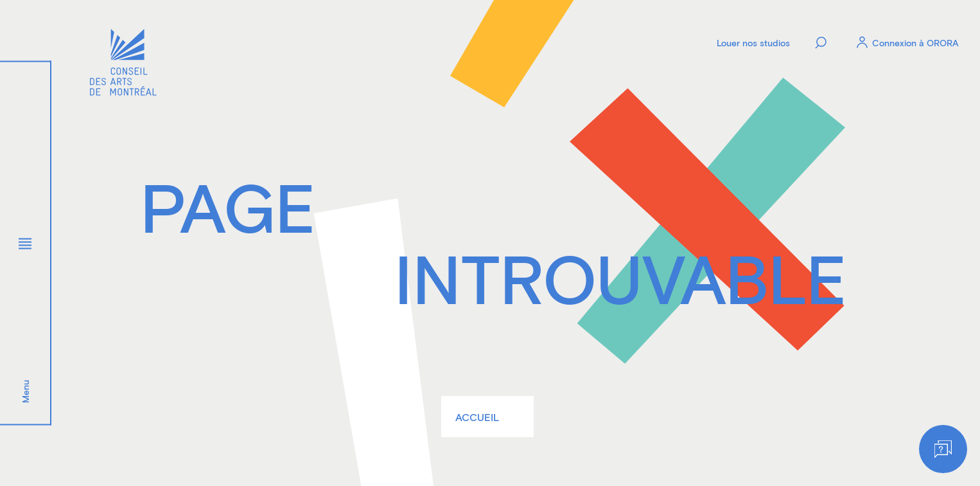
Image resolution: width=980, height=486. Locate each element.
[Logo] (123, 64)
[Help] (943, 449)
